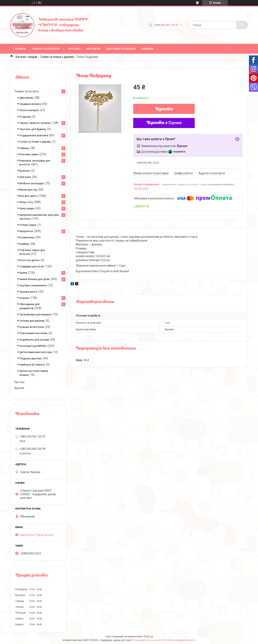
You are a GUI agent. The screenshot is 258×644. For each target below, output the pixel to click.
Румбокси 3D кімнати (32, 365)
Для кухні (25, 177)
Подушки (25, 117)
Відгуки (19, 388)
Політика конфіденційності (180, 640)
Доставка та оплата (121, 49)
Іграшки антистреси (32, 327)
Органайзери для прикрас (35, 314)
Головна (19, 49)
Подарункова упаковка (34, 135)
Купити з (164, 123)
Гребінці (24, 244)
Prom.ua (148, 637)
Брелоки (25, 171)
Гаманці (24, 148)
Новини (147, 49)
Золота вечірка (29, 110)
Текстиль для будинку (33, 129)
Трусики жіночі (28, 292)
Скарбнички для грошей (34, 340)
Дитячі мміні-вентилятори (35, 352)
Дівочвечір (26, 98)
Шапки (23, 273)
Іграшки (24, 298)
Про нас (74, 49)
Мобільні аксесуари (31, 183)
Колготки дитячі (29, 260)
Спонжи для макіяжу (32, 321)
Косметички (27, 237)
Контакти (93, 49)
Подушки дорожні (31, 358)
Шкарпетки (26, 231)
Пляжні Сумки (28, 225)
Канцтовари (27, 208)
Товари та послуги (46, 49)
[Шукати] (242, 25)
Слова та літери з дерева (57, 57)
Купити (164, 109)
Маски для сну (28, 190)
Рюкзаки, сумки (29, 154)
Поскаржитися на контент (148, 640)
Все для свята (28, 196)
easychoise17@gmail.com (37, 535)
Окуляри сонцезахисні (33, 285)
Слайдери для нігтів (32, 266)
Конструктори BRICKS (33, 346)
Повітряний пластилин (33, 333)
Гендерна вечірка (30, 104)
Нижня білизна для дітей (34, 279)
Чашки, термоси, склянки (35, 123)
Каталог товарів (27, 57)
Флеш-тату (26, 202)
